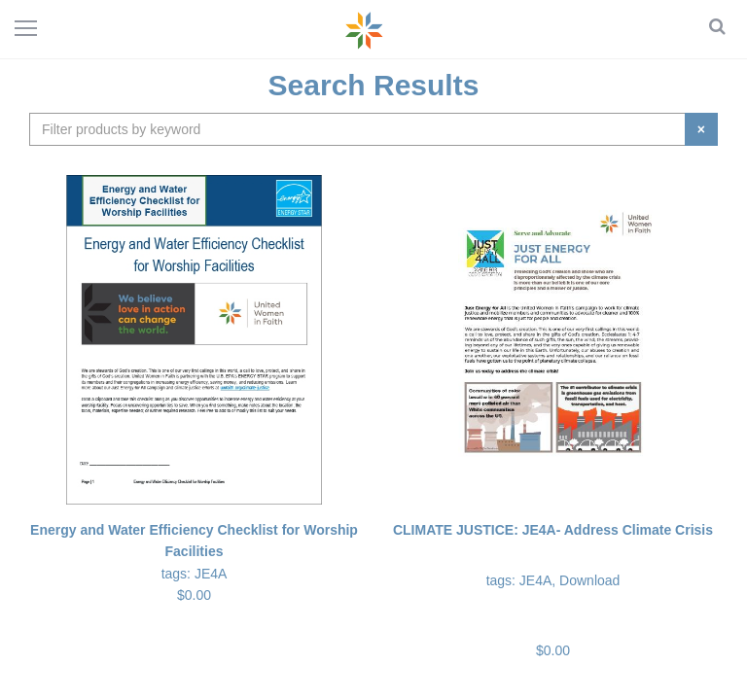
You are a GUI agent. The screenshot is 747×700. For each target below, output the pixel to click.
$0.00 (553, 589)
